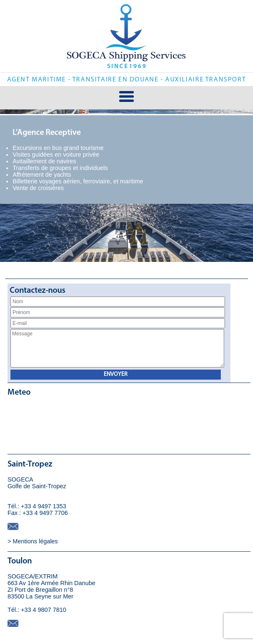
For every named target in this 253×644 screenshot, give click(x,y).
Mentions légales (35, 540)
